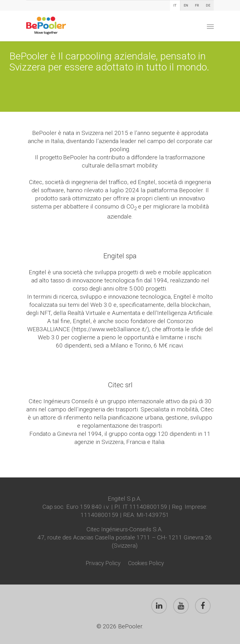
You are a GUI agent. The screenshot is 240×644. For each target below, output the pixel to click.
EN (186, 5)
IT (175, 5)
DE (208, 5)
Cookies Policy (146, 563)
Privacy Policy (103, 563)
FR (197, 5)
